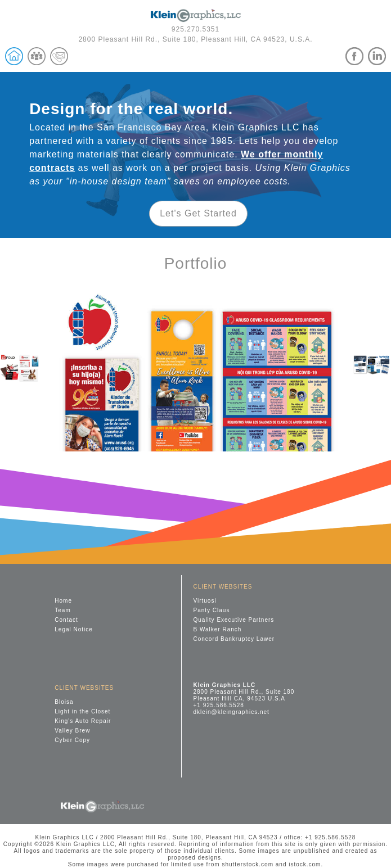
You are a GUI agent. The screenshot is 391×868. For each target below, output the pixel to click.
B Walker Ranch (217, 629)
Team (62, 610)
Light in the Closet (82, 711)
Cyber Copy (72, 740)
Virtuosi (205, 601)
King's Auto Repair (83, 721)
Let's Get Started (198, 213)
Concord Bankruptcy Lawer (234, 639)
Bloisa (64, 702)
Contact (66, 620)
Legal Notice (74, 629)
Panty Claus (211, 610)
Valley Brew (72, 731)
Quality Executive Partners (233, 620)
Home (63, 601)
